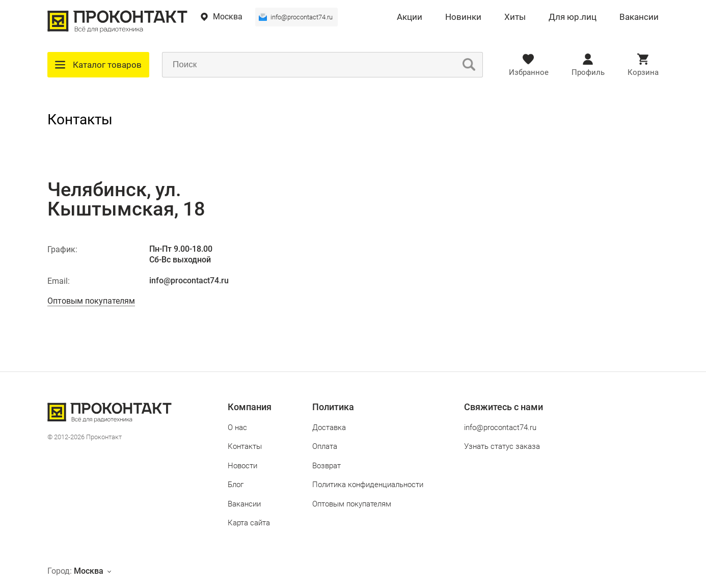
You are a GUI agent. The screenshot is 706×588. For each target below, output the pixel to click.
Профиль (588, 72)
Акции (410, 17)
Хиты (515, 17)
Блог (236, 485)
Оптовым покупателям (91, 301)
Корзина (643, 72)
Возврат (327, 466)
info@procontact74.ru (302, 17)
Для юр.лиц (573, 17)
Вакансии (639, 17)
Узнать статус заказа (502, 446)
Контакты (245, 446)
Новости (242, 466)
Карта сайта (249, 523)
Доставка (329, 427)
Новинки (463, 17)
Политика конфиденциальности (368, 485)
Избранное (529, 72)
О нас (237, 427)
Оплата (325, 446)
